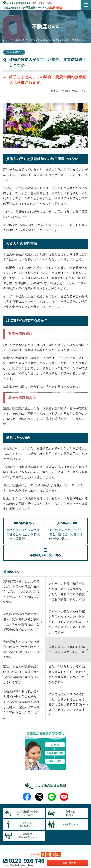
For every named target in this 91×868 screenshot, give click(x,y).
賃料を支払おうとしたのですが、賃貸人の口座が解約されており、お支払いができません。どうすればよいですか (21, 592)
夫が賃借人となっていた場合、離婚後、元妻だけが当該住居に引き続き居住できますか (21, 649)
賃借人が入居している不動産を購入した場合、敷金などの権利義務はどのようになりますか (67, 674)
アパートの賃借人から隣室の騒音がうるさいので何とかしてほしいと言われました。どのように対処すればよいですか (67, 622)
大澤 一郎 (79, 91)
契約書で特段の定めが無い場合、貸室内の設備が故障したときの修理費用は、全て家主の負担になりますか (21, 622)
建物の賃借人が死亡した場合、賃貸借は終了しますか (67, 649)
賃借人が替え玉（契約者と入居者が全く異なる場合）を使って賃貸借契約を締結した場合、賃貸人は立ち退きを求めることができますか (21, 704)
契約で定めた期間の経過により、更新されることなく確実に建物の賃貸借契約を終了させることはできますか (67, 705)
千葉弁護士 (33, 8)
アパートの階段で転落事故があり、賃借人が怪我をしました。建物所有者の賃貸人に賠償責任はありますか (67, 591)
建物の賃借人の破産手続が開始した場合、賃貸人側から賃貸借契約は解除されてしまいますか (21, 674)
